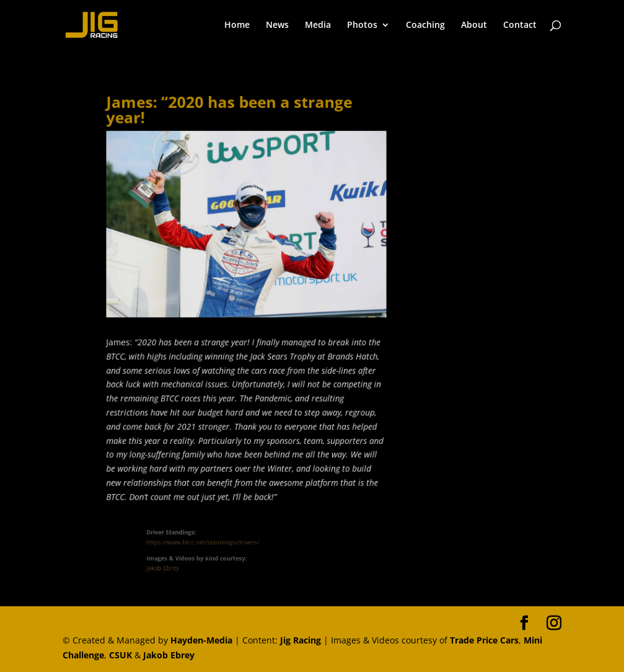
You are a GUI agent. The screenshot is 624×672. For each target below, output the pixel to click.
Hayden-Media (201, 640)
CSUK (121, 655)
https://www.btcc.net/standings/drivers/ (208, 543)
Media (318, 25)
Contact (520, 25)
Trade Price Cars (484, 640)
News (277, 25)
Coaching (425, 25)
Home (237, 25)
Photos (362, 25)
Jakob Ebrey (172, 566)
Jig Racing (301, 640)
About (474, 25)
